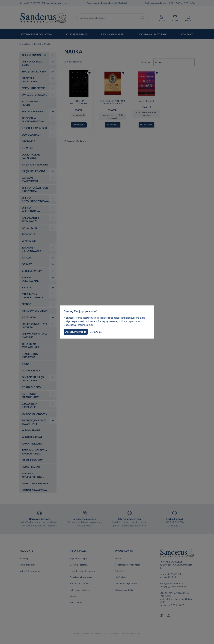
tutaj (92, 325)
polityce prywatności (132, 321)
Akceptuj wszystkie (75, 332)
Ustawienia (95, 332)
